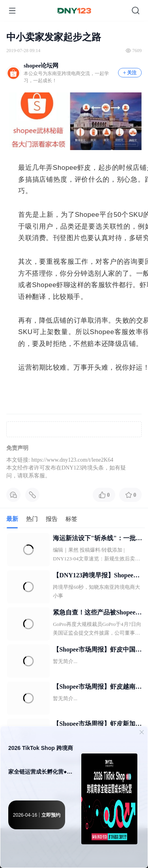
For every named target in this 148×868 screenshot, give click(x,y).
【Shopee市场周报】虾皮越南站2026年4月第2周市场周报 (97, 688)
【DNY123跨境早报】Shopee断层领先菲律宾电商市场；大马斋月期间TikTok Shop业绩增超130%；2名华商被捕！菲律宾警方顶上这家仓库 (97, 576)
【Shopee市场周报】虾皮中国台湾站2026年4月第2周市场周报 (97, 650)
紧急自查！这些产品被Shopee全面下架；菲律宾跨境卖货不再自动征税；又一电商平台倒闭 (97, 613)
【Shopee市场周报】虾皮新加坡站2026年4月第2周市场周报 (97, 725)
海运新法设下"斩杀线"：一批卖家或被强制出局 (97, 539)
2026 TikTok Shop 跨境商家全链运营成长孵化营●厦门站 (41, 764)
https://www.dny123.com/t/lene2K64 (72, 460)
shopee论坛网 (41, 66)
